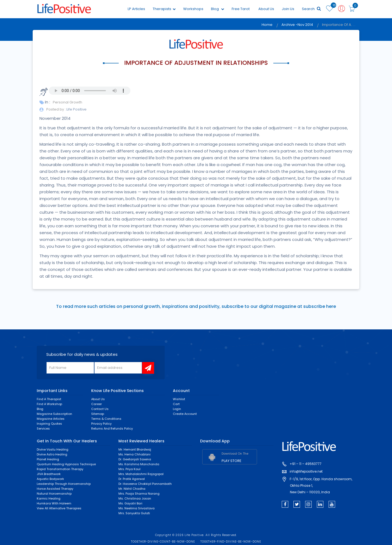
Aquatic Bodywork (50, 479)
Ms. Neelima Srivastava (137, 508)
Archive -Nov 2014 (297, 25)
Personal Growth (68, 102)
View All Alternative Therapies (59, 508)
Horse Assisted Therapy (55, 489)
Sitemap (98, 414)
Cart (176, 404)
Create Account (185, 414)
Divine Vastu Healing (53, 449)
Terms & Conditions (106, 419)
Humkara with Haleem (54, 503)
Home (267, 25)
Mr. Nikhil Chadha (132, 489)
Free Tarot (241, 9)
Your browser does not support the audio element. (90, 91)
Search (311, 9)
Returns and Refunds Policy (112, 428)
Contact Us (100, 409)
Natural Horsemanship (54, 494)
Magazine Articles (51, 419)
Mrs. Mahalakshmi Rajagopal (141, 474)
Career (97, 404)
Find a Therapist (49, 399)
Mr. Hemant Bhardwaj (135, 449)
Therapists (164, 9)
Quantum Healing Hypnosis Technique (66, 464)
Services (43, 428)
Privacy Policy (101, 424)
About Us (266, 9)
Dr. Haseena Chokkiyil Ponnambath (145, 484)
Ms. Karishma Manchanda (139, 464)
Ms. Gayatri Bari (130, 503)
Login (177, 409)
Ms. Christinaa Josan (135, 498)
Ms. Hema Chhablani (134, 454)
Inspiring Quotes (49, 424)
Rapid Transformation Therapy (60, 469)
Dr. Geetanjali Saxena (135, 459)
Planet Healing (48, 459)
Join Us (288, 9)
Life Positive (76, 109)
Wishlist (179, 399)
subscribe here (320, 306)
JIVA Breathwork (49, 474)
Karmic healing (49, 498)
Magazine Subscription (54, 414)
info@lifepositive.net (306, 471)
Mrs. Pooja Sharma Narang (139, 494)
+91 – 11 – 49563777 (306, 464)
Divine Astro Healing (52, 454)
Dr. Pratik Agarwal (132, 479)
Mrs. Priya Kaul (129, 469)
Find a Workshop (49, 404)
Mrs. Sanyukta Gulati (134, 513)
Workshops (193, 9)
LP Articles (136, 9)
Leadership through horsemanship (64, 484)
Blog (218, 9)
